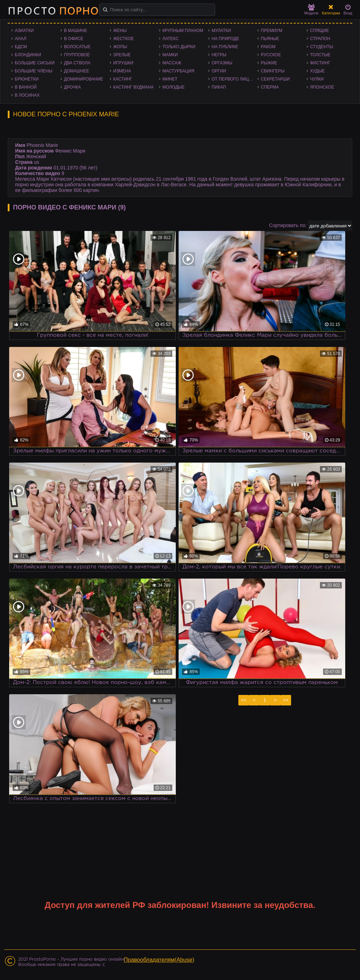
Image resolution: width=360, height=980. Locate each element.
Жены (120, 31)
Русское (271, 55)
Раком (268, 47)
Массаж (172, 63)
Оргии (219, 71)
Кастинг (123, 79)
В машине (76, 31)
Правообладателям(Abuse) (159, 960)
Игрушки (123, 63)
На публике (225, 47)
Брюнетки (27, 79)
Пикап (219, 87)
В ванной (26, 87)
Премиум (272, 31)
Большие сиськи (35, 63)
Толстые (320, 55)
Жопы (120, 47)
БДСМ (21, 47)
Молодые (173, 87)
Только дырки (179, 47)
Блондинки (28, 55)
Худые (317, 71)
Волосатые (77, 47)
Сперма (270, 87)
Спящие (320, 31)
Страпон (320, 39)
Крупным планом (183, 31)
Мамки (170, 55)
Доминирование (83, 79)
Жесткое (124, 39)
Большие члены (34, 71)
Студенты (322, 47)
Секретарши (275, 79)
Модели (311, 10)
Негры (219, 55)
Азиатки (24, 31)
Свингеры (273, 71)
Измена (122, 71)
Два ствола (77, 63)
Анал (21, 39)
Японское (322, 87)
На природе (225, 39)
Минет (170, 79)
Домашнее (76, 71)
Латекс (171, 39)
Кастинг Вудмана (133, 87)
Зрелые (122, 55)
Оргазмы (222, 63)
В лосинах (27, 95)
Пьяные (270, 39)
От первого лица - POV (234, 79)
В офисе (74, 39)
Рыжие (269, 63)
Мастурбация (178, 71)
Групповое (77, 55)
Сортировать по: (288, 225)
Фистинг (320, 63)
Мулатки (221, 31)
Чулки (317, 79)
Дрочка (72, 87)
